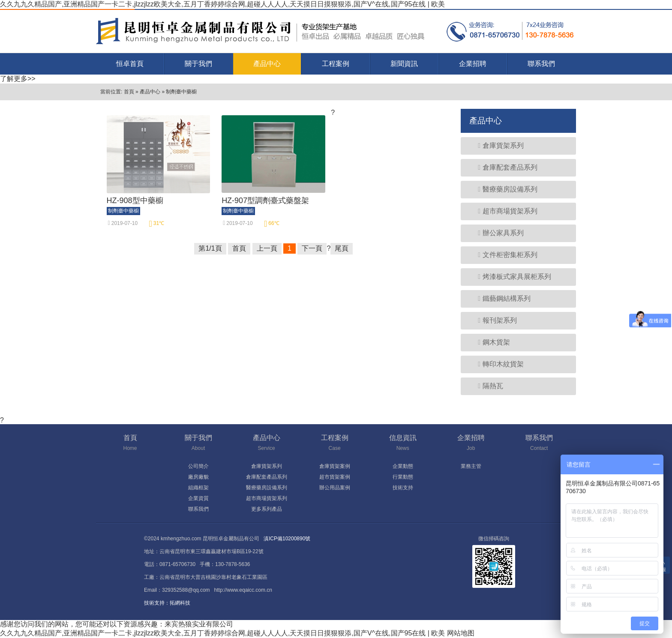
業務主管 (471, 466)
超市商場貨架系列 (503, 211)
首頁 (129, 92)
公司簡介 (198, 466)
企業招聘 (473, 64)
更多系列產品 (267, 509)
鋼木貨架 (490, 342)
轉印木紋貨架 (496, 364)
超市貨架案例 (335, 477)
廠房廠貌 (198, 477)
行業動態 (403, 477)
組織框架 (198, 488)
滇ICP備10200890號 (287, 539)
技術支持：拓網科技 (167, 603)
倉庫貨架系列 (496, 145)
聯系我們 (541, 64)
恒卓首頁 (130, 64)
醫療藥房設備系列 (503, 189)
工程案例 (336, 64)
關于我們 (198, 64)
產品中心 (267, 64)
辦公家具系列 (496, 233)
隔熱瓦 (486, 386)
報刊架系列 (493, 320)
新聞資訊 (404, 64)
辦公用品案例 (335, 488)
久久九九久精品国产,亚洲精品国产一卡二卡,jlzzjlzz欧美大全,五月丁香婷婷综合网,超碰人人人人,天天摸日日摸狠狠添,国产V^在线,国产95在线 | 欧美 (222, 4)
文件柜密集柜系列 (503, 255)
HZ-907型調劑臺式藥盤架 (265, 201)
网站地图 (461, 633)
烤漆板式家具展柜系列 (510, 277)
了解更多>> (18, 79)
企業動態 (403, 466)
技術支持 (403, 488)
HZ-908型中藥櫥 (135, 201)
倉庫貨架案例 (335, 466)
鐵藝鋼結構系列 (500, 298)
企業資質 (198, 498)
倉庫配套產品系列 (503, 167)
